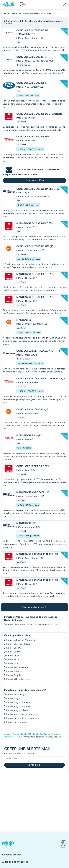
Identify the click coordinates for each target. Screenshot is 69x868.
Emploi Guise (13, 656)
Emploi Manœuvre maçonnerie (22, 714)
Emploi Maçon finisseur (18, 710)
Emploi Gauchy (14, 652)
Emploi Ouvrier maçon (17, 722)
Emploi (16, 734)
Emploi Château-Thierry (18, 644)
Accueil (8, 734)
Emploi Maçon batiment (18, 702)
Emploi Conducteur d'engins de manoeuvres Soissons (33, 625)
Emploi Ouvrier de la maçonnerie (23, 718)
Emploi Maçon (13, 698)
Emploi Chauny (14, 648)
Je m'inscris (35, 765)
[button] (65, 4)
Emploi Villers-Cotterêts (18, 679)
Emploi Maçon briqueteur (19, 706)
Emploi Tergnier (14, 675)
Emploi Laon (12, 663)
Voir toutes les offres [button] (34, 607)
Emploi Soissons (14, 671)
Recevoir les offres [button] (35, 180)
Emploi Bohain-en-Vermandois (22, 640)
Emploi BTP (26, 734)
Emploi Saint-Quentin (17, 667)
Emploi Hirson (13, 660)
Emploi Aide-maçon (16, 695)
